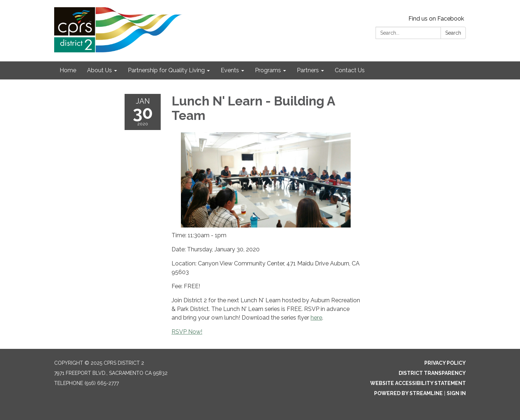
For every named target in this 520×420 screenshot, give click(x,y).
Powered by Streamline (408, 393)
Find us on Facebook (436, 19)
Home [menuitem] (68, 70)
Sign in (456, 393)
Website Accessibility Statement (418, 383)
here (316, 318)
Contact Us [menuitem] (350, 70)
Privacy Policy (445, 363)
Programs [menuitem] (268, 70)
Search (453, 33)
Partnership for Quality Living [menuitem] (166, 70)
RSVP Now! (187, 332)
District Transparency (432, 373)
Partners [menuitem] (308, 70)
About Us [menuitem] (99, 70)
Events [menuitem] (230, 70)
